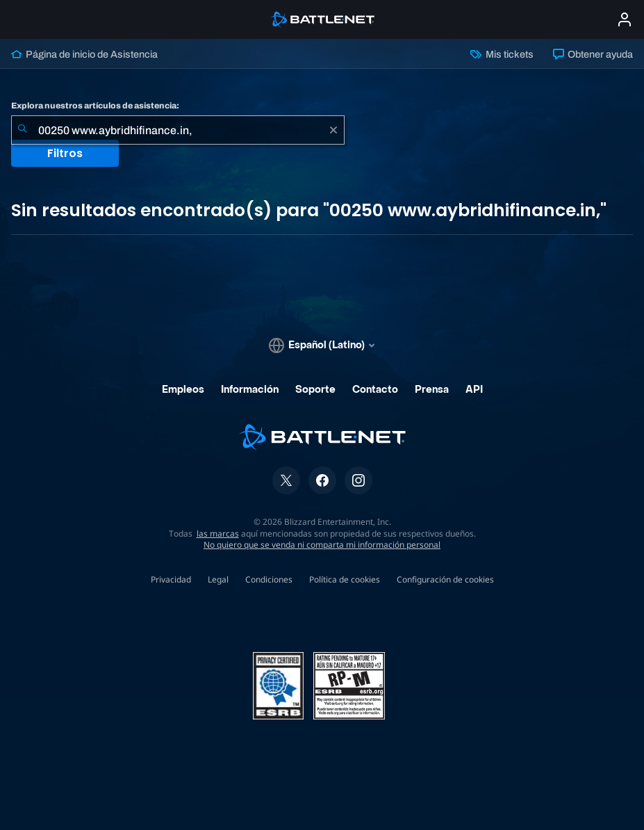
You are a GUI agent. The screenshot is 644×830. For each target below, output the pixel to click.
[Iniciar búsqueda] (22, 130)
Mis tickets (502, 54)
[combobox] (178, 130)
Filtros (65, 153)
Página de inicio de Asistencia (84, 54)
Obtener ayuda (593, 54)
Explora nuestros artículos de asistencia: (95, 106)
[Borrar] (333, 130)
